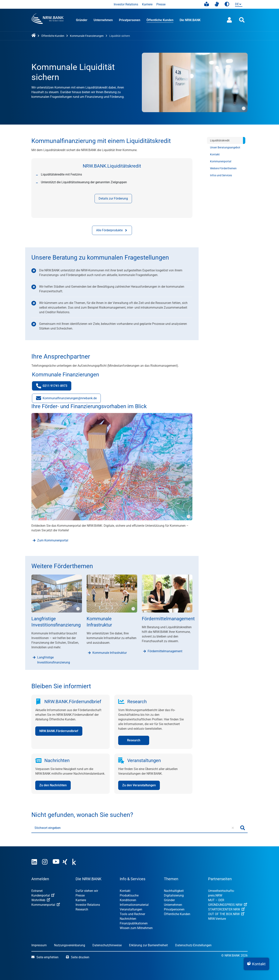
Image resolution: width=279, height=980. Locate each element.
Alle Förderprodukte (112, 230)
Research (82, 909)
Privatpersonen (130, 20)
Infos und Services (221, 175)
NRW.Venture (217, 919)
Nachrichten (128, 919)
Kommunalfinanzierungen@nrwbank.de (66, 399)
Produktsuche (129, 895)
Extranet (37, 891)
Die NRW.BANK (190, 20)
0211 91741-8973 (54, 387)
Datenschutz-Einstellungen (193, 945)
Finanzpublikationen (134, 923)
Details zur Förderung (113, 198)
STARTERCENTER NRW (226, 909)
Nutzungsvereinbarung (70, 945)
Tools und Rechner (132, 914)
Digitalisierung (174, 895)
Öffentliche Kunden (160, 20)
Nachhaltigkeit (174, 891)
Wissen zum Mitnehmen (136, 928)
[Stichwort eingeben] (135, 828)
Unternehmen (103, 20)
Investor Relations (126, 4)
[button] (256, 964)
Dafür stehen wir (87, 891)
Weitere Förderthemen (223, 168)
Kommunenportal (221, 161)
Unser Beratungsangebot (225, 147)
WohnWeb (41, 900)
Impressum (39, 945)
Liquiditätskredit (220, 140)
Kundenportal (43, 895)
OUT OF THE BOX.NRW (226, 914)
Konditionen (128, 900)
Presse (161, 4)
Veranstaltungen (131, 909)
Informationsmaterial (134, 905)
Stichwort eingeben (48, 828)
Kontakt (215, 154)
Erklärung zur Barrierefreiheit (148, 945)
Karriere (147, 4)
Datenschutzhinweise (107, 945)
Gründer (82, 20)
